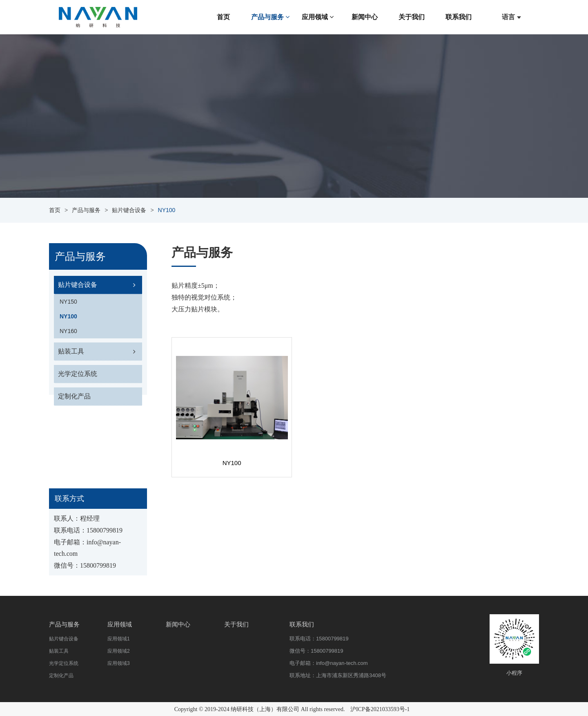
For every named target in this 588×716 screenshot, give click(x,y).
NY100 (68, 316)
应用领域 (318, 17)
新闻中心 (365, 17)
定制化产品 (74, 396)
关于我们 (412, 17)
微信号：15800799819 (316, 651)
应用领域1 (119, 639)
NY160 (68, 331)
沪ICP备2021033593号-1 (380, 709)
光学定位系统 (78, 374)
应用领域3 (119, 663)
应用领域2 (119, 651)
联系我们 (459, 17)
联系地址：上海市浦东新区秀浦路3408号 (338, 675)
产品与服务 (270, 17)
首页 (223, 17)
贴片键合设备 (129, 210)
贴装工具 (71, 351)
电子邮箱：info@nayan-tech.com (329, 663)
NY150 (68, 302)
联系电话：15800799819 (319, 639)
